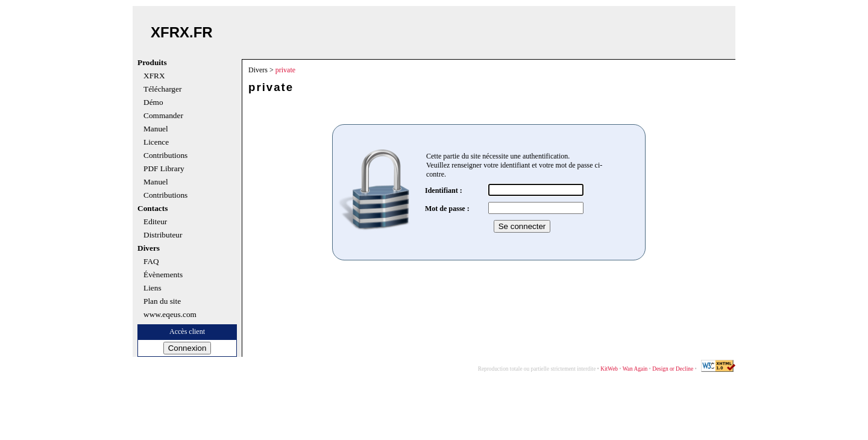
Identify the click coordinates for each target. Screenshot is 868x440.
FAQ (151, 262)
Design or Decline (673, 369)
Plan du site (162, 301)
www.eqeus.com (170, 315)
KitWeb (609, 369)
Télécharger (162, 89)
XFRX (154, 76)
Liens (153, 288)
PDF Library (164, 169)
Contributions (165, 156)
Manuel (156, 129)
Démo (153, 102)
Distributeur (163, 235)
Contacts (153, 209)
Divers (149, 248)
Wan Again (635, 369)
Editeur (155, 222)
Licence (156, 142)
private (285, 70)
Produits (152, 63)
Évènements (163, 275)
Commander (163, 116)
